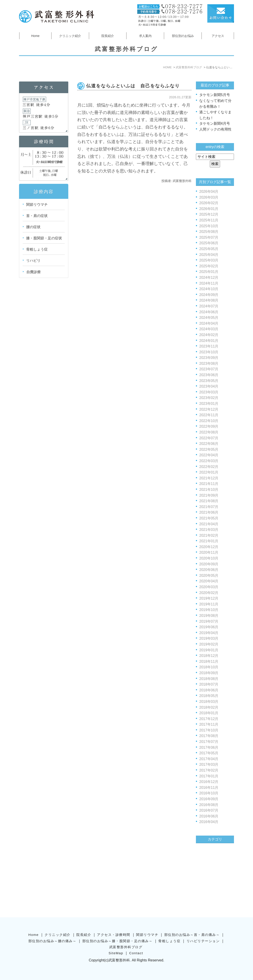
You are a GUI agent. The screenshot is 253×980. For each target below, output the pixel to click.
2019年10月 (209, 610)
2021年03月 (209, 530)
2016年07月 (209, 810)
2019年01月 (209, 650)
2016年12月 (209, 782)
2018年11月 (209, 662)
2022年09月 (209, 426)
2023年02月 (209, 398)
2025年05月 (209, 249)
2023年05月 (209, 381)
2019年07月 (209, 621)
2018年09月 (209, 673)
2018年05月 (209, 696)
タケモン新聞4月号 (215, 123)
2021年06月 (209, 512)
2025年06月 (209, 243)
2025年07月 (209, 237)
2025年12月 (209, 214)
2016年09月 (209, 799)
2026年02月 (209, 203)
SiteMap (116, 953)
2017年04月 (209, 759)
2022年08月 (209, 432)
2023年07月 (209, 369)
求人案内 (145, 36)
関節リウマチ (37, 205)
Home (35, 36)
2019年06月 (209, 627)
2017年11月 (209, 724)
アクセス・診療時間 (114, 934)
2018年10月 (209, 667)
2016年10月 (209, 793)
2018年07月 (209, 684)
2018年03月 (209, 702)
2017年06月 (209, 747)
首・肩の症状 (37, 216)
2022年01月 (209, 472)
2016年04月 (209, 822)
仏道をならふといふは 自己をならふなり (133, 86)
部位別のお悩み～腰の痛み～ (53, 940)
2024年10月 (209, 289)
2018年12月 (209, 656)
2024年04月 (209, 323)
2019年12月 (209, 598)
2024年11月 (209, 283)
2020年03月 (209, 587)
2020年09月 (209, 564)
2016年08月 (209, 805)
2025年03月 (209, 260)
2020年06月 (209, 570)
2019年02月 (209, 644)
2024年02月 (209, 335)
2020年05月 (209, 576)
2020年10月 (209, 558)
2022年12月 (209, 409)
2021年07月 (209, 507)
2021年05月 (209, 518)
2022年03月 (209, 461)
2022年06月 (209, 444)
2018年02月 (209, 707)
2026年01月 (209, 209)
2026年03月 (209, 197)
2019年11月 (209, 604)
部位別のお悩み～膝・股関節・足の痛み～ (118, 940)
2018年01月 (209, 713)
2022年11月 (209, 415)
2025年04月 (209, 255)
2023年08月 (209, 363)
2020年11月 (209, 552)
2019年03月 (209, 638)
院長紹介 (108, 36)
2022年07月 (209, 438)
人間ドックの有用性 (215, 129)
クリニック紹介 (70, 36)
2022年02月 (209, 467)
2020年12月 (209, 547)
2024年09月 (209, 295)
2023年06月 (209, 375)
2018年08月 (209, 679)
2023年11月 (209, 346)
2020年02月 (209, 593)
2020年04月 (209, 581)
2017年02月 (209, 770)
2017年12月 (209, 719)
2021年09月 (209, 495)
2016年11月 (209, 788)
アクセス (218, 36)
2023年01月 (209, 404)
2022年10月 (209, 421)
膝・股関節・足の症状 (44, 238)
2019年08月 (209, 616)
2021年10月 (209, 490)
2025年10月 (209, 226)
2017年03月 (209, 764)
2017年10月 (209, 730)
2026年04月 (209, 192)
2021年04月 (209, 524)
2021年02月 (209, 535)
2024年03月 (209, 329)
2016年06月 (209, 816)
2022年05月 (209, 449)
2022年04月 (209, 455)
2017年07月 (209, 742)
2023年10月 (209, 352)
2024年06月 (209, 312)
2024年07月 (209, 306)
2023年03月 (209, 392)
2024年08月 (209, 300)
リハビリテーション (203, 940)
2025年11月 (209, 220)
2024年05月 (209, 318)
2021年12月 (209, 478)
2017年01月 (209, 776)
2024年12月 (209, 278)
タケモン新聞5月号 (215, 95)
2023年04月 (209, 386)
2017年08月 (209, 736)
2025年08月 (209, 232)
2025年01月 (209, 272)
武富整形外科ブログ (126, 947)
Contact (136, 953)
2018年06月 (209, 690)
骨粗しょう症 (37, 249)
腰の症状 (33, 227)
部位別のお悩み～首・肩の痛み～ (192, 934)
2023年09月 (209, 358)
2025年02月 (209, 266)
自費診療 (34, 272)
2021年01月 (209, 541)
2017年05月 (209, 753)
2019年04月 (209, 633)
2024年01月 (209, 341)
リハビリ (33, 261)
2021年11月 (209, 484)
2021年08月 (209, 501)
